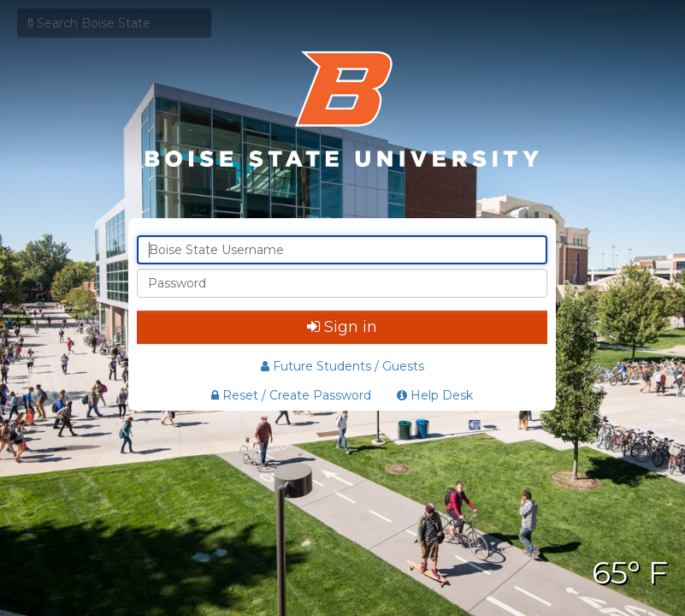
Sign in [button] (342, 327)
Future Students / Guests (342, 366)
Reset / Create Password (291, 395)
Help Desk (435, 395)
